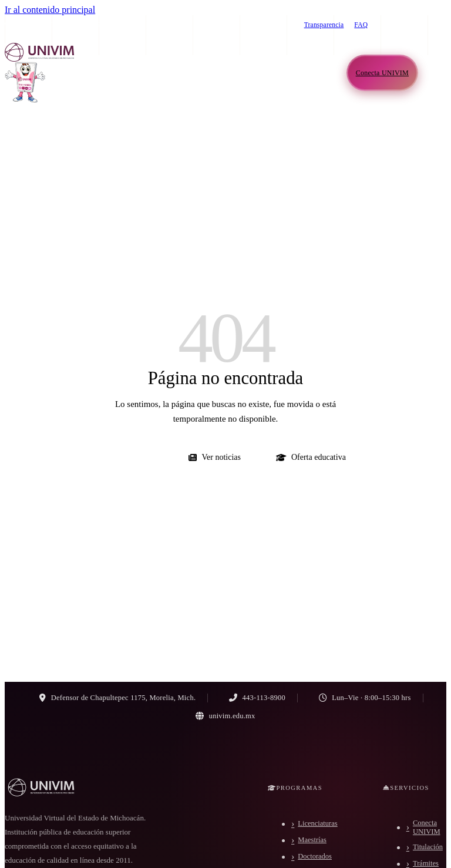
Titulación (428, 847)
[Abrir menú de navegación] (435, 73)
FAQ (361, 25)
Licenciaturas (317, 823)
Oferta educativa (311, 457)
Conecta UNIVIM (427, 827)
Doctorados (315, 856)
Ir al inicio (129, 457)
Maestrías (312, 840)
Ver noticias (214, 457)
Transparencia (324, 25)
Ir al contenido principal (50, 10)
